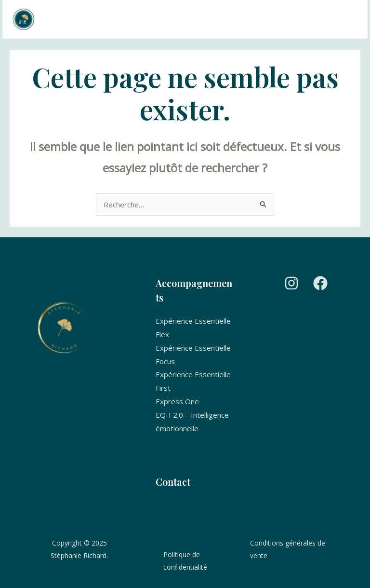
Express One (177, 401)
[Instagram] (291, 283)
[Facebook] (320, 283)
